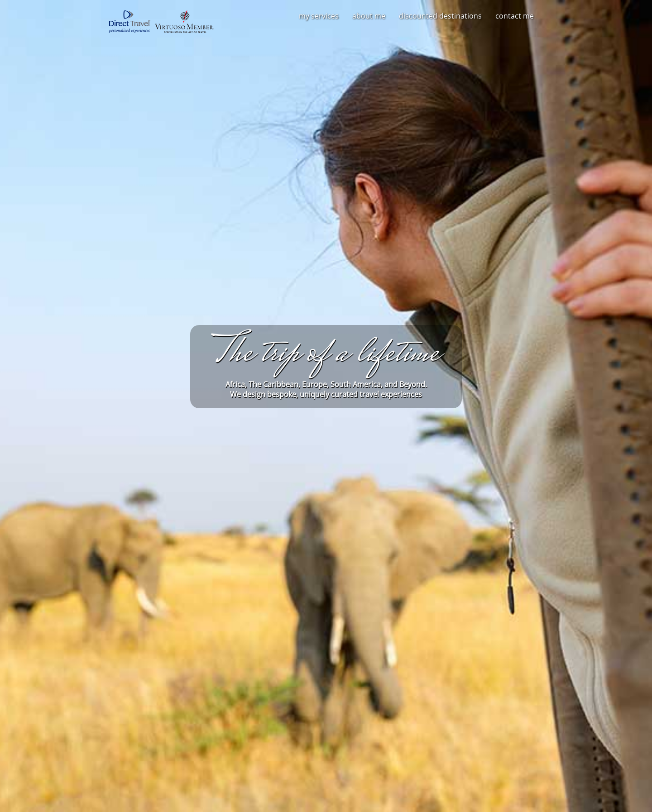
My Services (319, 16)
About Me (369, 16)
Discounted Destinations (440, 16)
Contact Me (515, 16)
